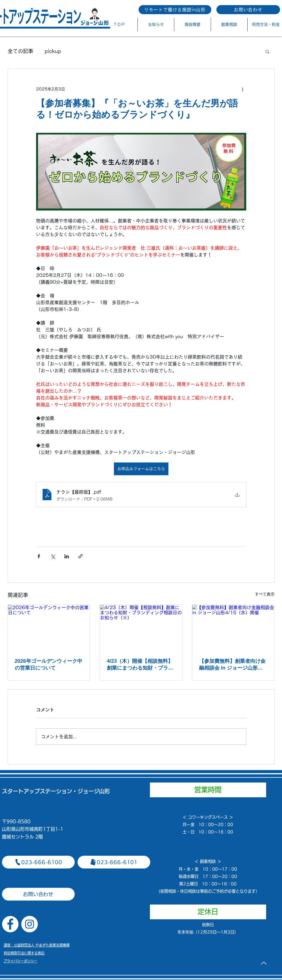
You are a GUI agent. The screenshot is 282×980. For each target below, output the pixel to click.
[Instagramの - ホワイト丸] (30, 924)
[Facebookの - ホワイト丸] (10, 924)
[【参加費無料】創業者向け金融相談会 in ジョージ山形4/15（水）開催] (233, 628)
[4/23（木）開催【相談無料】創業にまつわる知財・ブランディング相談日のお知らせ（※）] (141, 628)
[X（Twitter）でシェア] (53, 556)
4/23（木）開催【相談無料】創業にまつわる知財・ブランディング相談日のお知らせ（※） (140, 665)
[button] (267, 51)
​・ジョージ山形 (91, 791)
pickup (53, 51)
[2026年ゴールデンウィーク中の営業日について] (49, 628)
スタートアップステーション (37, 791)
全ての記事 (20, 51)
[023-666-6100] (38, 862)
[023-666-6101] (114, 862)
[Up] (264, 963)
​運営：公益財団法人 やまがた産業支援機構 (37, 945)
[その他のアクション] (243, 89)
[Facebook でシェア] (39, 556)
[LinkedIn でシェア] (67, 556)
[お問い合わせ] (248, 10)
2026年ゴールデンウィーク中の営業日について (49, 664)
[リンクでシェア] (81, 556)
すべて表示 (265, 594)
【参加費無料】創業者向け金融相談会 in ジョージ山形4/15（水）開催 (232, 665)
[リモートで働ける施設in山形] (175, 10)
